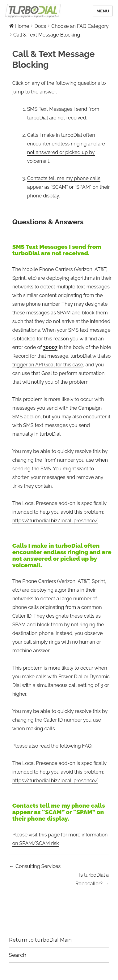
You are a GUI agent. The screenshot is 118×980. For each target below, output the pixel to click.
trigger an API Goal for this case (48, 365)
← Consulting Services (35, 866)
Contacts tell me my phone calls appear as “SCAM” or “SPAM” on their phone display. (69, 187)
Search (18, 955)
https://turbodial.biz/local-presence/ (55, 521)
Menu (103, 11)
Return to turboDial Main (40, 940)
